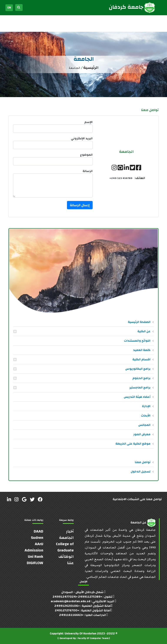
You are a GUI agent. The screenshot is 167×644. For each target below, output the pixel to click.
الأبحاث (146, 416)
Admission (34, 550)
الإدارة (146, 406)
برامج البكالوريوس (138, 369)
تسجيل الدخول (141, 472)
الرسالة (88, 171)
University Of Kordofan (80, 634)
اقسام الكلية (141, 359)
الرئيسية (91, 68)
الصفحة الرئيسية (139, 322)
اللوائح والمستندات (137, 341)
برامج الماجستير (140, 388)
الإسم (89, 122)
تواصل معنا (143, 462)
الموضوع (86, 155)
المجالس (144, 425)
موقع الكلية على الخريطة (133, 444)
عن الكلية (144, 331)
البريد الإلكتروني (82, 139)
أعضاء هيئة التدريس (137, 397)
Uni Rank (36, 557)
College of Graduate (65, 547)
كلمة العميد (142, 350)
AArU (39, 544)
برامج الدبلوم (141, 378)
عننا (70, 563)
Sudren (37, 538)
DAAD (38, 531)
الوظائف (66, 557)
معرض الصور (142, 434)
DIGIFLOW (35, 563)
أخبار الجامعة (66, 534)
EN (9, 8)
